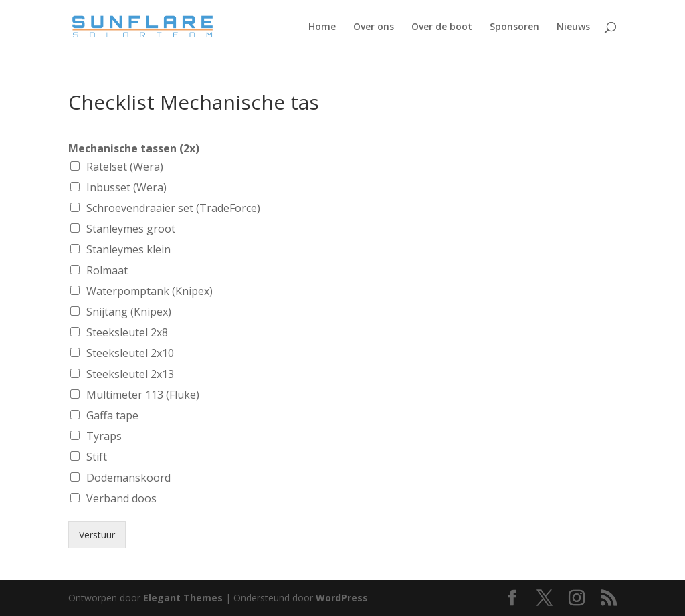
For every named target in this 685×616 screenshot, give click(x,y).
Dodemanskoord (128, 478)
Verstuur (97, 535)
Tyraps (104, 436)
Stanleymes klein (128, 249)
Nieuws (573, 27)
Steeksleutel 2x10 (130, 353)
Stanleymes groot (131, 229)
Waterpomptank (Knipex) (150, 291)
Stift (97, 457)
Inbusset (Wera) (126, 187)
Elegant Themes (183, 598)
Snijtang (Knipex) (129, 312)
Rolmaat (107, 270)
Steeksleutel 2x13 (130, 374)
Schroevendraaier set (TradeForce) (173, 208)
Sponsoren (514, 27)
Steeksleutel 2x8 (127, 332)
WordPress (342, 598)
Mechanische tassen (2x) (134, 149)
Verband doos (121, 498)
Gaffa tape (112, 415)
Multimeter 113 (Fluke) (143, 395)
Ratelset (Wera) (125, 167)
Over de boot (442, 27)
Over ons (374, 27)
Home (322, 27)
